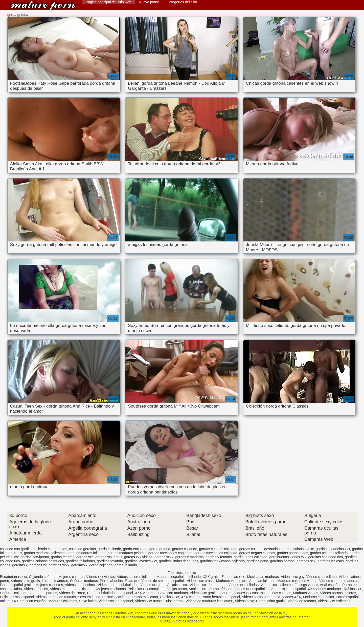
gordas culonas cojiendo (218, 549)
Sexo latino (88, 601)
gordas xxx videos (138, 557)
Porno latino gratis (271, 601)
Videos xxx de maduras (208, 585)
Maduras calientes (63, 601)
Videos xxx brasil (201, 581)
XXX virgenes (146, 593)
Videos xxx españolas (251, 589)
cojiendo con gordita (16, 549)
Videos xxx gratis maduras (211, 593)
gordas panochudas (293, 553)
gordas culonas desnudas (260, 549)
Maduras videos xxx (232, 581)
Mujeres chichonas (111, 589)
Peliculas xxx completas (146, 589)
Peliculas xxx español (17, 597)
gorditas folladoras (80, 561)
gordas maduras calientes (44, 553)
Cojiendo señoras (43, 577)
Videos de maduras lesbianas (209, 601)
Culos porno (174, 601)
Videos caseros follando (136, 577)
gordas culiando (185, 549)
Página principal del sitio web (109, 2)
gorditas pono (257, 561)
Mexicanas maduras (263, 577)
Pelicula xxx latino (116, 597)
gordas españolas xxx (333, 549)
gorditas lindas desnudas (179, 561)
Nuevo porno (149, 2)
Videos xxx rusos (148, 601)
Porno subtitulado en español (110, 593)
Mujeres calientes (49, 585)
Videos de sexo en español (163, 581)
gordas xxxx (164, 557)
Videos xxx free (153, 585)
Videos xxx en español (288, 589)
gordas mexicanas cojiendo (216, 553)
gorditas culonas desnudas (43, 561)
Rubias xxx (353, 589)
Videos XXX (291, 597)
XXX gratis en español (29, 601)
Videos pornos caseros (338, 593)
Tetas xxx (132, 581)
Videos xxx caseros (249, 593)
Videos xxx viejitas (101, 577)
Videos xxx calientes (277, 585)
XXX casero (190, 597)
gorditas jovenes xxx (141, 561)
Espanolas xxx (233, 577)
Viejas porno (177, 589)
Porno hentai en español (221, 597)
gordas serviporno (35, 557)
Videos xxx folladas (243, 585)
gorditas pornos (282, 561)
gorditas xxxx (59, 565)
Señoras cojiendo (14, 593)
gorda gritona (160, 549)
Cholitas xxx (169, 597)
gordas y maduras (189, 557)
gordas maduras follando (86, 553)
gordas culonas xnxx (298, 549)
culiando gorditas (82, 549)
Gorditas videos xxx (43, 6)
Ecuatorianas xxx (14, 577)
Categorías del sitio (182, 2)
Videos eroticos (36, 589)
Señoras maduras (84, 581)
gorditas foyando (110, 561)
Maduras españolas (318, 597)
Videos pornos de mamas (56, 597)
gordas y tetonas (219, 557)
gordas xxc (85, 557)
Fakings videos (306, 585)
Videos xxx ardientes (334, 601)
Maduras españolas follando (179, 577)
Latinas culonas (279, 593)
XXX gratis (211, 577)
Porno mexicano (145, 597)
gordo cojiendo (101, 565)
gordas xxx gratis (109, 557)
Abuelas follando (262, 581)
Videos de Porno (72, 593)
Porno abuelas (111, 581)
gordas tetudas (63, 557)
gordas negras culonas (257, 553)
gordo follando (126, 565)
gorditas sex (306, 561)
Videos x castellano (321, 577)
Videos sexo (244, 601)
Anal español (330, 585)
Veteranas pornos (43, 593)
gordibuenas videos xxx (288, 557)
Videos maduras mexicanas (72, 589)
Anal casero (198, 589)
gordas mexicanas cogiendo (170, 553)
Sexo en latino (89, 597)
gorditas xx (38, 565)
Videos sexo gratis (26, 581)
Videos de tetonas (302, 601)
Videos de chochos (80, 585)
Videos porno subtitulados (118, 585)
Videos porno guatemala (261, 597)
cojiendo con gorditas (50, 549)
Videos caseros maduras (339, 581)
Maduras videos (306, 593)
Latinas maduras (55, 581)
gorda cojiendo (109, 549)
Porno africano (221, 589)
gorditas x (20, 565)
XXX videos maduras (325, 589)
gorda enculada (135, 549)
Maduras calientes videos (297, 581)
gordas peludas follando (329, 553)
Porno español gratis (17, 585)
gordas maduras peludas (127, 553)
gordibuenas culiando (251, 557)
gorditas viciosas (331, 561)
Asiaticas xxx (178, 585)
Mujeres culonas (71, 577)
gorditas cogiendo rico (326, 557)
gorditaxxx (79, 565)
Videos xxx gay (293, 577)
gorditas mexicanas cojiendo (223, 561)
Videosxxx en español (116, 601)
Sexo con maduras (173, 593)
